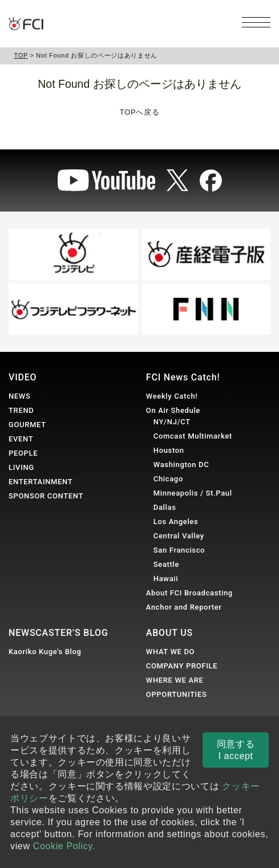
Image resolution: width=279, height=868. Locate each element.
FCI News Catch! (183, 377)
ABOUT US (169, 633)
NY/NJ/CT (172, 422)
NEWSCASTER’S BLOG (58, 633)
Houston (169, 450)
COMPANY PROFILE (182, 666)
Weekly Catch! (172, 396)
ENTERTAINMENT (41, 482)
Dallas (165, 507)
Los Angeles (176, 522)
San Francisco (179, 550)
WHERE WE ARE (175, 680)
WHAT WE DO (170, 652)
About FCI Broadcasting (189, 593)
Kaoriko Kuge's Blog (45, 652)
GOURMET (27, 425)
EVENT (21, 439)
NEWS (19, 396)
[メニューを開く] (256, 22)
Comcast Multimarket (193, 436)
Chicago (168, 479)
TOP (21, 55)
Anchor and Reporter (184, 607)
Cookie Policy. (64, 846)
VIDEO (23, 377)
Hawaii (166, 579)
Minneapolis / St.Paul (193, 493)
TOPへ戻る (139, 112)
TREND (21, 410)
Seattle (166, 564)
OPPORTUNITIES (177, 694)
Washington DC (181, 465)
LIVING (21, 467)
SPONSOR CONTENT (46, 496)
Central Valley (179, 536)
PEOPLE (23, 453)
